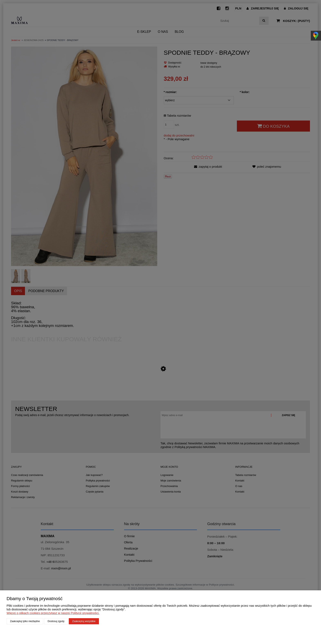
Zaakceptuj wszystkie (84, 621)
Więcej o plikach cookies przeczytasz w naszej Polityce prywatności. (53, 613)
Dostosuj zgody (56, 621)
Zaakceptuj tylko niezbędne (25, 621)
